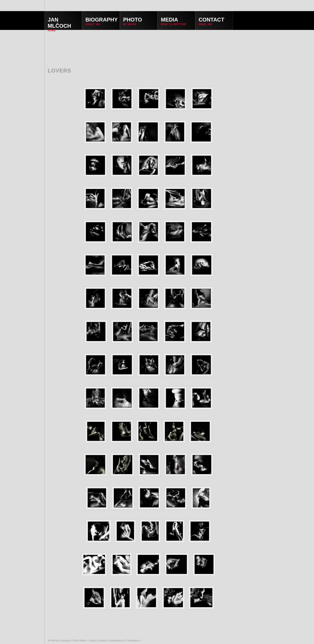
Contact (92, 641)
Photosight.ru (133, 641)
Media (83, 641)
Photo (75, 641)
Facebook (102, 641)
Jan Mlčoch (53, 641)
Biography (66, 641)
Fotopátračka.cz (117, 641)
